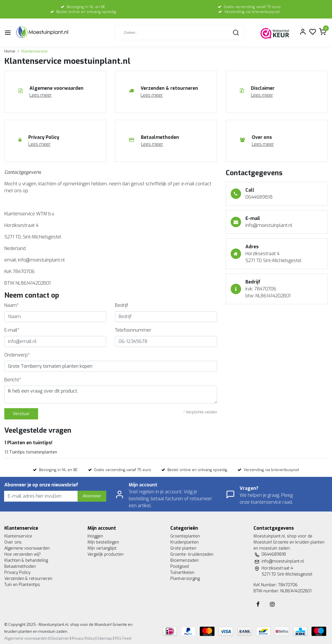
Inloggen (95, 536)
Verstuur (21, 414)
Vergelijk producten (106, 554)
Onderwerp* (17, 355)
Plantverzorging (185, 579)
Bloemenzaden (184, 560)
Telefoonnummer (133, 330)
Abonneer (92, 496)
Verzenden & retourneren (28, 579)
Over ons (13, 542)
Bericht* (13, 380)
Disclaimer (60, 638)
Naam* (12, 305)
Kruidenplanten (184, 542)
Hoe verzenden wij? (23, 554)
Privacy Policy (17, 573)
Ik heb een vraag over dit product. (111, 395)
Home (10, 51)
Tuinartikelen (182, 573)
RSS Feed (123, 638)
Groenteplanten (185, 536)
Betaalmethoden (20, 566)
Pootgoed (180, 566)
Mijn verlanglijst (102, 548)
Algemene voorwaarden (27, 548)
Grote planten (183, 548)
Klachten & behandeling (26, 560)
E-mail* (12, 330)
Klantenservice (34, 51)
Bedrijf (122, 305)
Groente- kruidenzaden (192, 554)
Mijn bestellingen (103, 542)
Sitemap (105, 638)
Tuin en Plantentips (22, 585)
